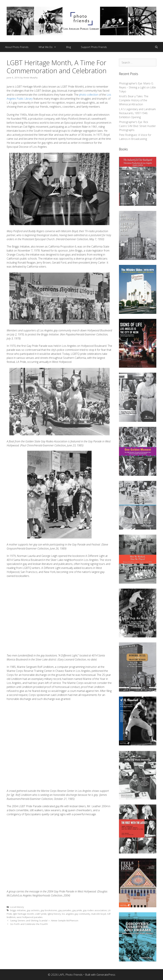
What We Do (50, 47)
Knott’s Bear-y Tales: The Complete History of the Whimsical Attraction (134, 100)
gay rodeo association (95, 910)
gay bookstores (49, 910)
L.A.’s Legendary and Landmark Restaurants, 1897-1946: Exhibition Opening (137, 113)
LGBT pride (41, 914)
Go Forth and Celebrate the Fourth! (29, 924)
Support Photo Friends (94, 47)
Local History (17, 907)
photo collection (89, 95)
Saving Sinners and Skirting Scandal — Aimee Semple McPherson (44, 920)
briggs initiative (18, 910)
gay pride (77, 910)
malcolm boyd (99, 914)
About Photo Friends (17, 47)
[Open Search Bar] (156, 47)
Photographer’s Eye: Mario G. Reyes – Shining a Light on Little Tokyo (137, 87)
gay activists (33, 910)
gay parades (65, 910)
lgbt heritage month (24, 914)
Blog (69, 47)
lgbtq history (54, 914)
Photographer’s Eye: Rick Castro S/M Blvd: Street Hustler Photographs (137, 126)
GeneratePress (106, 975)
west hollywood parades (30, 917)
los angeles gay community (76, 914)
